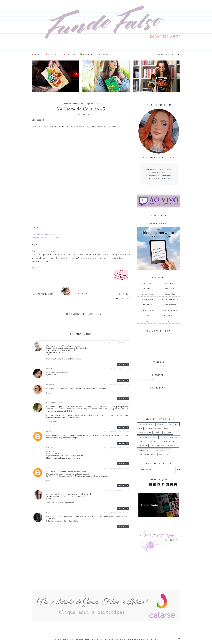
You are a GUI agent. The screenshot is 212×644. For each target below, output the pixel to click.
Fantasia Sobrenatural (157, 428)
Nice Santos (50, 369)
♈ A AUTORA (52, 54)
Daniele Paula (50, 490)
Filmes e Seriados (169, 299)
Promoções (169, 294)
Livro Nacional (146, 424)
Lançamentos (148, 289)
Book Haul (125, 299)
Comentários (81, 115)
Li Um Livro (50, 448)
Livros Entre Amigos (49, 251)
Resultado (169, 289)
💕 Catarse (70, 54)
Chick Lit (143, 446)
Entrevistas (169, 316)
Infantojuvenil (170, 441)
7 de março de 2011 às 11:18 (116, 369)
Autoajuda (144, 450)
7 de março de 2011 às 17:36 (116, 403)
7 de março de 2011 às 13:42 (116, 385)
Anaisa (48, 468)
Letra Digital (169, 305)
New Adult (154, 441)
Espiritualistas (166, 454)
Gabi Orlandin (50, 385)
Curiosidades (148, 310)
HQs (148, 321)
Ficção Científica (147, 454)
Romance (161, 424)
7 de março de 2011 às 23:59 (116, 468)
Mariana (49, 432)
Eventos (148, 305)
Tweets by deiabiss (146, 379)
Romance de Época (148, 437)
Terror (168, 433)
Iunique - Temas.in (148, 639)
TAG (148, 316)
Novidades (148, 299)
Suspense (174, 424)
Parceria (148, 283)
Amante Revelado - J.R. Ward (45, 238)
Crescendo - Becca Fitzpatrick (46, 234)
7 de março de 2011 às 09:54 (116, 342)
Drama (158, 433)
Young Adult (145, 433)
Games (169, 321)
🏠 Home (36, 54)
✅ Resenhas (87, 54)
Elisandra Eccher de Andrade (55, 403)
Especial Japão (169, 310)
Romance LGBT (157, 446)
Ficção (142, 441)
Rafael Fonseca (51, 342)
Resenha (169, 283)
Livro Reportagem (162, 450)
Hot (140, 428)
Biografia (173, 446)
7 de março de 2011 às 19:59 (116, 448)
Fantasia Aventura (169, 437)
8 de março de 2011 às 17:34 (116, 513)
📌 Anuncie (105, 54)
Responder (123, 364)
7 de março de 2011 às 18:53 (116, 432)
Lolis (48, 513)
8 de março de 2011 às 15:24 (116, 490)
